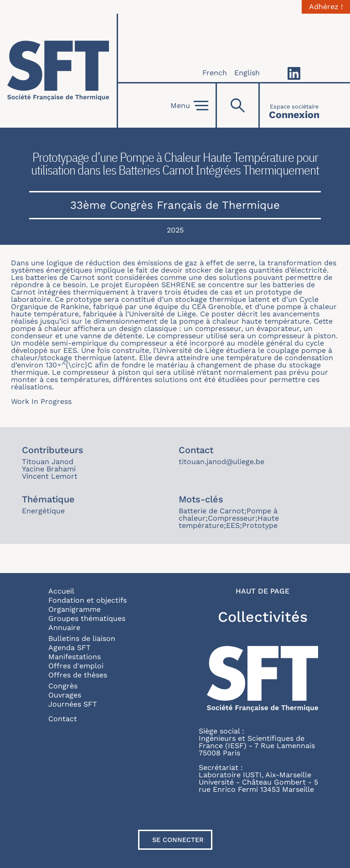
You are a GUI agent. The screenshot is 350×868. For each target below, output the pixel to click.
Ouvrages (65, 695)
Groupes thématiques (87, 618)
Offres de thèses (78, 675)
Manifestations (75, 657)
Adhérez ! (326, 7)
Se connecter (178, 840)
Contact (63, 719)
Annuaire (64, 628)
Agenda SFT (69, 648)
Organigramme (75, 609)
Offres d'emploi (76, 666)
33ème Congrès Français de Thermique (175, 205)
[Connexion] (294, 106)
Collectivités (263, 617)
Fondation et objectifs (87, 600)
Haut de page (262, 591)
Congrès (63, 686)
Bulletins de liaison (82, 638)
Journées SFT (73, 704)
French (215, 73)
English (247, 73)
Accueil (61, 591)
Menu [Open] (189, 106)
